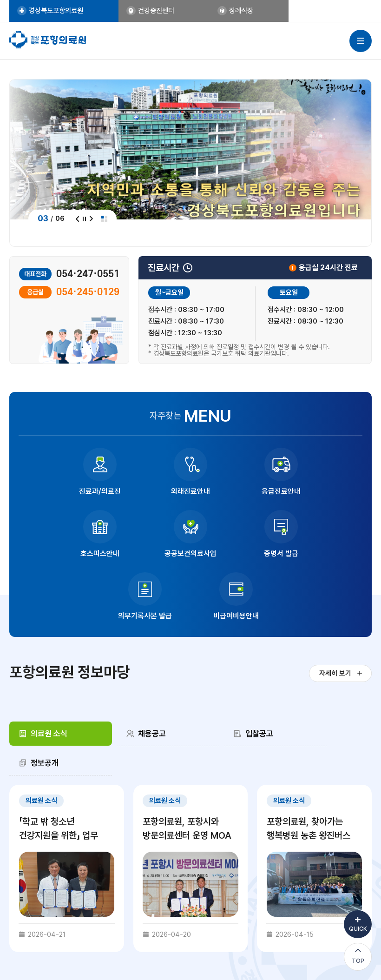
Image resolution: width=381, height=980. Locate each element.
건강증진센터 (137, 11)
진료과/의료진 (62, 491)
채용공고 (138, 671)
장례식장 (198, 11)
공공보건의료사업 (62, 553)
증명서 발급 (148, 553)
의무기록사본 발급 (234, 553)
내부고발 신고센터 (182, 904)
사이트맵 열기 (361, 41)
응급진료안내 (234, 491)
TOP (358, 961)
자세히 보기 (333, 611)
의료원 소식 (50, 671)
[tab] (53, 671)
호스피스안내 (320, 491)
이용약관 (265, 904)
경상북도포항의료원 (59, 11)
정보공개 (321, 671)
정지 (84, 219)
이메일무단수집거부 (310, 904)
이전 (77, 219)
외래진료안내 (148, 491)
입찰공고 (229, 671)
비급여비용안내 (320, 553)
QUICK (358, 929)
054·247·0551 (88, 274)
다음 (91, 219)
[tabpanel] (190, 776)
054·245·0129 (88, 292)
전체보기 (105, 219)
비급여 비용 (230, 904)
